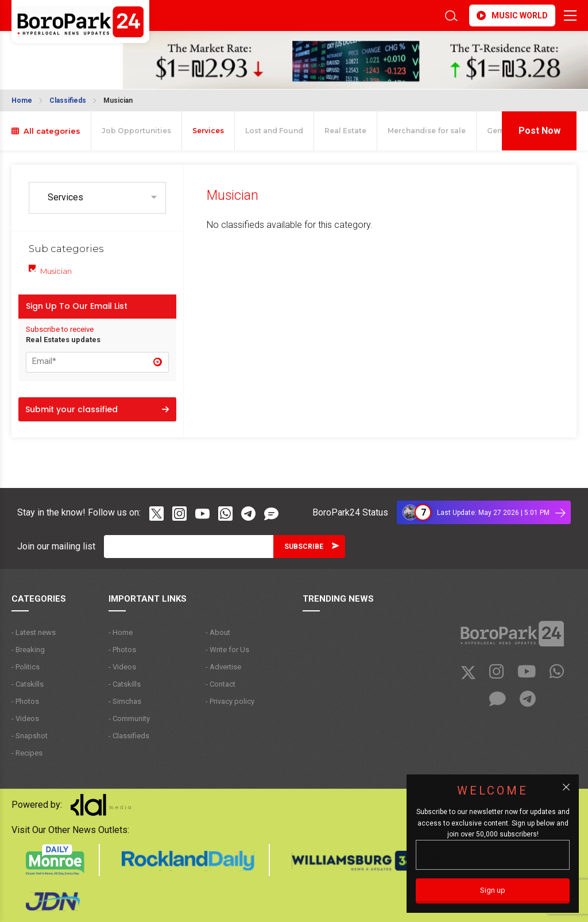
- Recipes (27, 753)
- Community (129, 718)
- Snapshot (30, 736)
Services (208, 131)
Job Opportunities (136, 131)
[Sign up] (493, 891)
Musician (118, 100)
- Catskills (28, 684)
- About (218, 632)
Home (22, 100)
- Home (121, 632)
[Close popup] (566, 787)
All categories (46, 131)
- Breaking (28, 650)
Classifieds (68, 100)
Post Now (539, 131)
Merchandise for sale (427, 131)
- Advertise (223, 667)
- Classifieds (129, 736)
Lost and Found (274, 131)
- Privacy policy (230, 701)
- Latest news (34, 632)
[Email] (189, 547)
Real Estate (345, 131)
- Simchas (125, 701)
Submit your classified (97, 409)
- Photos (25, 701)
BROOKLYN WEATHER (42, 53)
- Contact (220, 684)
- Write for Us (227, 650)
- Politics (26, 667)
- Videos (25, 718)
